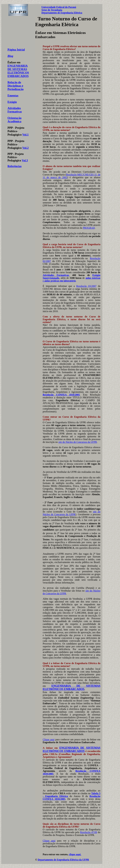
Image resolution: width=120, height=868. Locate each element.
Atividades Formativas (15, 110)
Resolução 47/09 (89, 832)
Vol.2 (25, 148)
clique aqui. (75, 854)
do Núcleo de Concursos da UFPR (78, 442)
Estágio (12, 102)
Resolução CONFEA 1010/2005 (61, 395)
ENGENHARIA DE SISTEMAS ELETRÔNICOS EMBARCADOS (18, 71)
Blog (10, 56)
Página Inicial (16, 50)
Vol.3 (25, 160)
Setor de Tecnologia (52, 10)
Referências (15, 166)
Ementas (13, 96)
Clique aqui (49, 739)
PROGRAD (89, 228)
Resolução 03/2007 (86, 286)
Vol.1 (25, 135)
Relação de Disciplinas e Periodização (16, 86)
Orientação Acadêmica (14, 120)
